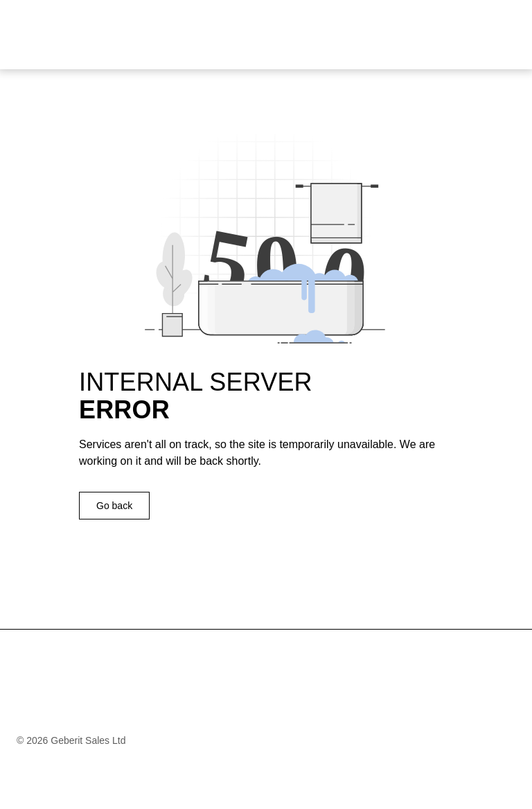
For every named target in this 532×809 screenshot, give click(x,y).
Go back (114, 506)
